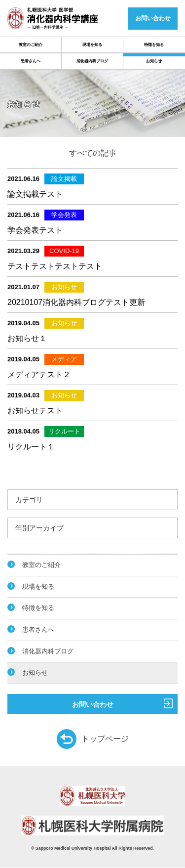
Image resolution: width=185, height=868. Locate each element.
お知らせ (154, 61)
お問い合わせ (123, 703)
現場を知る (92, 45)
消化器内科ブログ (92, 61)
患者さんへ (31, 61)
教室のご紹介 (31, 45)
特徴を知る (154, 45)
